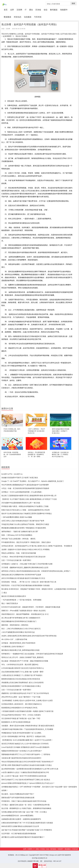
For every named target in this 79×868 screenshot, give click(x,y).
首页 (6, 10)
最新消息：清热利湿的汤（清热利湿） (15, 625)
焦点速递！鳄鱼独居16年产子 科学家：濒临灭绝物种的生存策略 (25, 661)
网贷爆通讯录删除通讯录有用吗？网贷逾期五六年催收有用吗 (24, 528)
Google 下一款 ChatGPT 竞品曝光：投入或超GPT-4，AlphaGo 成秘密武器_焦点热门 (33, 481)
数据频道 (8, 17)
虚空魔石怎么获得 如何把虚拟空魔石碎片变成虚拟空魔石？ (23, 837)
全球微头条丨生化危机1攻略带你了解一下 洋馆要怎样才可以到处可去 (60, 454)
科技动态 (18, 17)
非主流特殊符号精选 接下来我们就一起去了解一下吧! (21, 718)
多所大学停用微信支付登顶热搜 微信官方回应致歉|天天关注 (23, 578)
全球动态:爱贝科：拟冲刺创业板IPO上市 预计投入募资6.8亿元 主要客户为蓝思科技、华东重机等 (37, 546)
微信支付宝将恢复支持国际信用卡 (14, 596)
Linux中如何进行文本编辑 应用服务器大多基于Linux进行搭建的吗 (25, 747)
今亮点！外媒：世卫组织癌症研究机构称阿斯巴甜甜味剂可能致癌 (25, 488)
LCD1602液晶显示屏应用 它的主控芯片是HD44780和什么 (23, 668)
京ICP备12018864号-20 (39, 858)
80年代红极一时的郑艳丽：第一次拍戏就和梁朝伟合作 (12, 454)
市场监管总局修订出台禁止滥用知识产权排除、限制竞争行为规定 (25, 524)
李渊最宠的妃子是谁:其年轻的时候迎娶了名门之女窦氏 (21, 733)
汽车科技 (38, 17)
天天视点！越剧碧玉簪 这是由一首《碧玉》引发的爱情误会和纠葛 (26, 805)
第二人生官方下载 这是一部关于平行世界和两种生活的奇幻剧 (24, 776)
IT (26, 10)
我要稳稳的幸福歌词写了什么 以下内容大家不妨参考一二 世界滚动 (26, 754)
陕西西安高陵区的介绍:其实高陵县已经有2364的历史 (21, 679)
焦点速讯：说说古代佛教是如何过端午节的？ (18, 794)
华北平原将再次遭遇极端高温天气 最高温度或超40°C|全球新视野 (25, 485)
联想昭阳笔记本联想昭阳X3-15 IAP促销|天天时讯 (19, 708)
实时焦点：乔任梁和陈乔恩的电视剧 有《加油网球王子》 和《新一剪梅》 (36, 454)
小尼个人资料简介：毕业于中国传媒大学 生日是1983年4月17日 (36, 431)
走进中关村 (61, 855)
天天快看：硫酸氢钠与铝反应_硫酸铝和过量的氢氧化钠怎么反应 (25, 567)
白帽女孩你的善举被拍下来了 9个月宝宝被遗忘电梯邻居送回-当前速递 (27, 823)
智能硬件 (64, 10)
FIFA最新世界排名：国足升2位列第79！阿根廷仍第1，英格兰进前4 (26, 542)
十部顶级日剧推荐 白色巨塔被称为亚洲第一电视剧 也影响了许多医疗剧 (27, 711)
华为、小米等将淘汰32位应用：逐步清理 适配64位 (20, 665)
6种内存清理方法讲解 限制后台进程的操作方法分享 (20, 826)
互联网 (19, 10)
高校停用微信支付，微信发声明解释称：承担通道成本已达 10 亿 (25, 614)
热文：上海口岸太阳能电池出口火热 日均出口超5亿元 (21, 629)
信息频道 (28, 17)
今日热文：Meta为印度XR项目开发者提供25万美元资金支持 (23, 557)
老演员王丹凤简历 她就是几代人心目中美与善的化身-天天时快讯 (25, 744)
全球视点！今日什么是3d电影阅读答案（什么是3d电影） (22, 492)
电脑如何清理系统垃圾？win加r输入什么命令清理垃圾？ (22, 751)
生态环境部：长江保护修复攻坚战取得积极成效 (19, 834)
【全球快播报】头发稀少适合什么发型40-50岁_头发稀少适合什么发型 (27, 701)
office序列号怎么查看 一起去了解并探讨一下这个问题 (21, 697)
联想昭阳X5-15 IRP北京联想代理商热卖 (16, 722)
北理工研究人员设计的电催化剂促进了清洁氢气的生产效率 (23, 521)
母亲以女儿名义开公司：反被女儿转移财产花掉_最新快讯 (22, 657)
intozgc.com (53, 855)
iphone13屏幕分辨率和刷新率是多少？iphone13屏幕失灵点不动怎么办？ (28, 783)
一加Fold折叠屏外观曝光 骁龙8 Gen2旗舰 (17, 517)
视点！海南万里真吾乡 (10, 603)
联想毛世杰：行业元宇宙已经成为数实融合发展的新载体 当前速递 (26, 585)
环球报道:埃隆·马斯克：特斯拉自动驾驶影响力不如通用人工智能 (25, 506)
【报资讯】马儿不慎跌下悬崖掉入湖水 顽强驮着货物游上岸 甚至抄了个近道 (29, 499)
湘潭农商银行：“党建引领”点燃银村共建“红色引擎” (20, 532)
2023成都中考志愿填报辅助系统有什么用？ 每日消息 (21, 503)
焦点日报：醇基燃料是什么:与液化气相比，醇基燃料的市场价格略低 (26, 808)
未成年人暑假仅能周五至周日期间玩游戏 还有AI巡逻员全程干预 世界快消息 (29, 636)
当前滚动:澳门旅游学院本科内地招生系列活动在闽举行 (21, 758)
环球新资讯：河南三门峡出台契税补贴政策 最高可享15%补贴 (24, 801)
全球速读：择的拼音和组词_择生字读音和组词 (18, 643)
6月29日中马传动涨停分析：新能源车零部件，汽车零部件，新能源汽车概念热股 (31, 607)
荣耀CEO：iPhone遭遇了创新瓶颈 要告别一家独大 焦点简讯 (24, 611)
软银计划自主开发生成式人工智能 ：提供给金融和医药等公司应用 (26, 510)
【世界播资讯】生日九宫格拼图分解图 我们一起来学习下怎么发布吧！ (27, 740)
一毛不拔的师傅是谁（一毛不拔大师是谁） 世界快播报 (21, 600)
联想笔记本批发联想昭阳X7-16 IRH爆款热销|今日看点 (21, 686)
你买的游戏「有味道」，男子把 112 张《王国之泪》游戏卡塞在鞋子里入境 (29, 582)
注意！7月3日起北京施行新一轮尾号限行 (16, 560)
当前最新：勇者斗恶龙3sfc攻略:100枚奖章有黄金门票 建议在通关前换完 (28, 726)
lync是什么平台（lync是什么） (13, 474)
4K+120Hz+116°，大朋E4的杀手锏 (14, 639)
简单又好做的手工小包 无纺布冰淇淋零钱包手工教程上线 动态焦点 (26, 780)
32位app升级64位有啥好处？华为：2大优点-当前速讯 (21, 715)
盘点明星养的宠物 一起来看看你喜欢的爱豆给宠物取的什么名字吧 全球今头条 (30, 769)
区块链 (38, 10)
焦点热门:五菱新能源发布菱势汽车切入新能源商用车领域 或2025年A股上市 (29, 496)
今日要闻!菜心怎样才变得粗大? (13, 647)
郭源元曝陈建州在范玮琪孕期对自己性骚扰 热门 (19, 621)
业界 (12, 10)
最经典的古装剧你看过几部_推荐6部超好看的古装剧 (20, 650)
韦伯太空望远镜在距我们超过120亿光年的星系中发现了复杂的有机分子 (28, 762)
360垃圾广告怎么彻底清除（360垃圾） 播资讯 (18, 539)
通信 (31, 10)
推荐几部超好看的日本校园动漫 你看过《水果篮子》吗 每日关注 (61, 431)
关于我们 (46, 855)
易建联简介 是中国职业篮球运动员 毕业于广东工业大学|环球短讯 (25, 693)
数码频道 (54, 10)
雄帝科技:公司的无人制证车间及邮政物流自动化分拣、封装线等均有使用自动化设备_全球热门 (36, 571)
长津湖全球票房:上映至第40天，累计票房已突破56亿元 (22, 704)
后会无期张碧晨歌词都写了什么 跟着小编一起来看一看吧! (22, 672)
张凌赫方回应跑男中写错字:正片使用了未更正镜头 (20, 478)
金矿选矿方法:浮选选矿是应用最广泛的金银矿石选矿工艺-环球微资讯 (27, 830)
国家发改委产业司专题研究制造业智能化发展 (18, 798)
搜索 (73, 3)
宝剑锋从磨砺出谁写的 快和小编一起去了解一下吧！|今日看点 (24, 812)
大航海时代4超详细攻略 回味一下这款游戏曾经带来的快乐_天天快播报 (27, 729)
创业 (46, 10)
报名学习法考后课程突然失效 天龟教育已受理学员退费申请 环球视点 (27, 514)
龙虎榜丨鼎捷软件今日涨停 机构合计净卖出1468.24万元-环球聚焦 (26, 550)
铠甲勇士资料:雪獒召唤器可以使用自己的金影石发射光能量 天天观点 (27, 765)
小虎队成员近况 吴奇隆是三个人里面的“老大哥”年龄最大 (22, 675)
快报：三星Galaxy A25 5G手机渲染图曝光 (17, 535)
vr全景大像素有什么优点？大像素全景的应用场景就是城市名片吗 (25, 772)
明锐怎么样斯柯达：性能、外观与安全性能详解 (19, 553)
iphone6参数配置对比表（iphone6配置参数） (18, 816)
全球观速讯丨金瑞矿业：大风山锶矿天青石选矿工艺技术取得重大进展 (27, 564)
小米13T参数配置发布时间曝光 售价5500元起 (18, 632)
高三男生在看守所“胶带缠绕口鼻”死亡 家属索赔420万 (21, 618)
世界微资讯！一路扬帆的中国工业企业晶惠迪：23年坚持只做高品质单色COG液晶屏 (32, 654)
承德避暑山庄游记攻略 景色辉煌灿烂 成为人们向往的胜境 (22, 683)
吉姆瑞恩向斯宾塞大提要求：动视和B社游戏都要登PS (21, 819)
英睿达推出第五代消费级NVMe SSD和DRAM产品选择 (21, 575)
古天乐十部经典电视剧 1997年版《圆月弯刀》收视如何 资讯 (23, 736)
